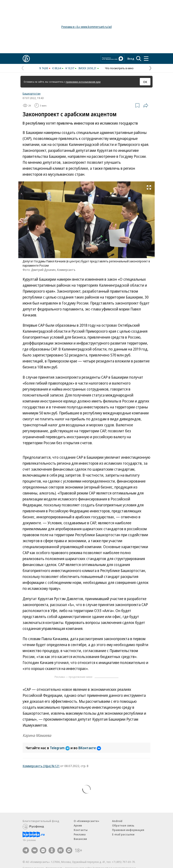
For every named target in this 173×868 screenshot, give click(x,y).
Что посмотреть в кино (119, 68)
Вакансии (80, 839)
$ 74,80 (44, 68)
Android (117, 821)
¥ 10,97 (70, 68)
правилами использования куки (83, 82)
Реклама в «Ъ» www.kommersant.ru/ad (86, 27)
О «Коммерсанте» (86, 821)
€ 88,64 (57, 68)
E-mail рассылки (123, 834)
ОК (145, 82)
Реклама (80, 834)
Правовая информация (128, 830)
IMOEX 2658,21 (87, 68)
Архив (78, 825)
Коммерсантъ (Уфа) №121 (41, 766)
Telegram (60, 748)
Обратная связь (123, 825)
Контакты (81, 830)
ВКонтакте (90, 748)
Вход (131, 59)
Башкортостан (32, 93)
